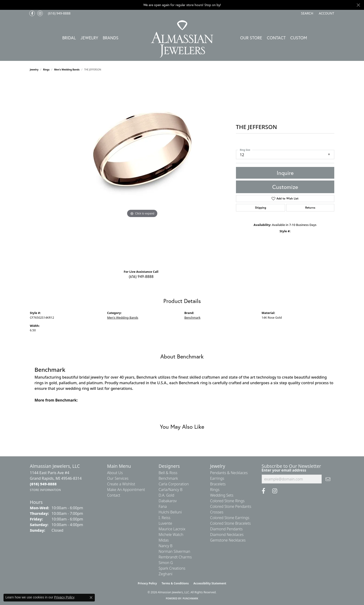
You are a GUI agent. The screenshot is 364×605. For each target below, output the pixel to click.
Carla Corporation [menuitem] (174, 484)
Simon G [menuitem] (166, 563)
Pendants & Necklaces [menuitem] (229, 473)
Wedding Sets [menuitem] (222, 495)
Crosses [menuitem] (217, 512)
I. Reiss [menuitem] (165, 518)
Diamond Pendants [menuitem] (226, 529)
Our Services (118, 478)
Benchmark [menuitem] (168, 478)
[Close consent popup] (91, 598)
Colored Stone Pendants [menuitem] (231, 506)
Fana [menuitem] (163, 506)
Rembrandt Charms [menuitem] (175, 557)
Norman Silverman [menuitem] (175, 551)
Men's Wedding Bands (67, 70)
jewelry (34, 70)
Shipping (261, 208)
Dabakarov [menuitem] (168, 501)
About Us (115, 473)
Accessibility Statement (210, 583)
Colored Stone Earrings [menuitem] (230, 518)
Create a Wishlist (121, 484)
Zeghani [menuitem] (166, 574)
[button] (307, 13)
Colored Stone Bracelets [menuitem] (231, 523)
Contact (276, 38)
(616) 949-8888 (141, 276)
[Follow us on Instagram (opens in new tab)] (40, 13)
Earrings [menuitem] (217, 478)
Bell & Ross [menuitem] (168, 473)
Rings (46, 70)
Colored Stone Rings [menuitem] (227, 501)
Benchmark (193, 317)
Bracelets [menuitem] (218, 484)
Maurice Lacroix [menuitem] (172, 529)
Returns (310, 208)
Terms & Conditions (175, 583)
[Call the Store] (43, 484)
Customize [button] (285, 187)
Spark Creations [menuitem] (172, 568)
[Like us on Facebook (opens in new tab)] (32, 13)
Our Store (251, 38)
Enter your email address (284, 470)
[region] (142, 172)
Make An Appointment (126, 490)
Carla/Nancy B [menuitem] (171, 490)
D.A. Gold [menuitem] (167, 495)
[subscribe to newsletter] (328, 479)
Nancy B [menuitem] (166, 546)
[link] (59, 13)
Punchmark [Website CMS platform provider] (190, 598)
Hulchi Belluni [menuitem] (170, 512)
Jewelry (89, 38)
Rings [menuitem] (215, 490)
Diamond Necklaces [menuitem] (227, 535)
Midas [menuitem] (164, 540)
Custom (299, 38)
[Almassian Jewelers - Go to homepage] (182, 39)
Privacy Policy (147, 583)
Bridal (69, 38)
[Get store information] (46, 490)
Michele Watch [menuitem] (171, 535)
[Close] (358, 5)
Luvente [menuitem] (165, 523)
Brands (111, 38)
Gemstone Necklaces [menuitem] (228, 540)
